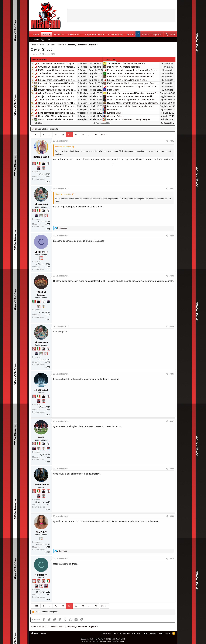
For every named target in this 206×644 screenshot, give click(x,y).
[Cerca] (170, 35)
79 (56, 135)
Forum (47, 35)
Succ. (104, 135)
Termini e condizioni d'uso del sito (128, 633)
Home (36, 35)
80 (63, 135)
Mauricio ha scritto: (63, 147)
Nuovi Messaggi (38, 40)
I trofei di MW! (134, 35)
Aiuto (161, 633)
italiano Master (39, 633)
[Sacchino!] (48, 449)
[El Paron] (44, 163)
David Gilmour (41, 485)
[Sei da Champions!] (48, 163)
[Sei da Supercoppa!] (44, 168)
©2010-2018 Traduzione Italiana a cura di (103, 641)
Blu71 (41, 437)
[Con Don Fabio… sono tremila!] (39, 168)
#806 (172, 374)
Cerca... (50, 40)
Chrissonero (41, 252)
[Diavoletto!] (34, 163)
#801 (172, 141)
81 (69, 135)
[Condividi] (167, 141)
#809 (172, 516)
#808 (172, 469)
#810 (172, 559)
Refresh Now (168, 123)
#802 (172, 188)
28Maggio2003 (41, 157)
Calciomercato (115, 35)
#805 (172, 327)
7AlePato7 (41, 532)
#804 (172, 276)
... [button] (49, 135)
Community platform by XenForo (103, 639)
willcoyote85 (41, 204)
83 (83, 135)
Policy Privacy (150, 633)
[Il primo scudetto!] (39, 163)
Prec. (36, 135)
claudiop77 (41, 575)
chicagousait (41, 390)
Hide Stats (37, 123)
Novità (57, 35)
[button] (63, 35)
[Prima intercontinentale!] (46, 216)
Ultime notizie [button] (39, 59)
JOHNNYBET (74, 35)
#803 (172, 236)
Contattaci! (106, 633)
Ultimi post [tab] (110, 59)
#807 (172, 421)
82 (76, 135)
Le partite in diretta (95, 35)
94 (96, 135)
